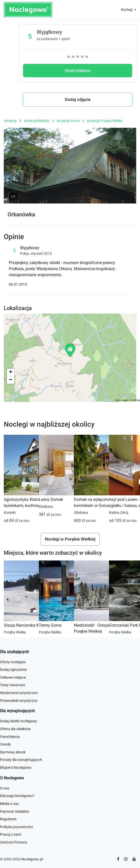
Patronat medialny (15, 811)
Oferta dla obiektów (15, 729)
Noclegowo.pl (32, 859)
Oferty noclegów (13, 662)
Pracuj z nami (11, 834)
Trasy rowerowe (12, 685)
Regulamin (8, 819)
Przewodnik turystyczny (19, 701)
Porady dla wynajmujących (21, 760)
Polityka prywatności (16, 827)
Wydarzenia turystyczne (19, 693)
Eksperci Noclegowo (16, 768)
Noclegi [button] (127, 10)
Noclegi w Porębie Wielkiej (70, 539)
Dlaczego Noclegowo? (17, 796)
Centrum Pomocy (14, 842)
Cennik (5, 744)
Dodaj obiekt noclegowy (19, 721)
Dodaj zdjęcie (78, 99)
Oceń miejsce (78, 70)
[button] (70, 350)
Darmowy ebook (13, 752)
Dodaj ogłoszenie (13, 670)
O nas (5, 788)
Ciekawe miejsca (13, 677)
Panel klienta (10, 737)
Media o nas (9, 804)
